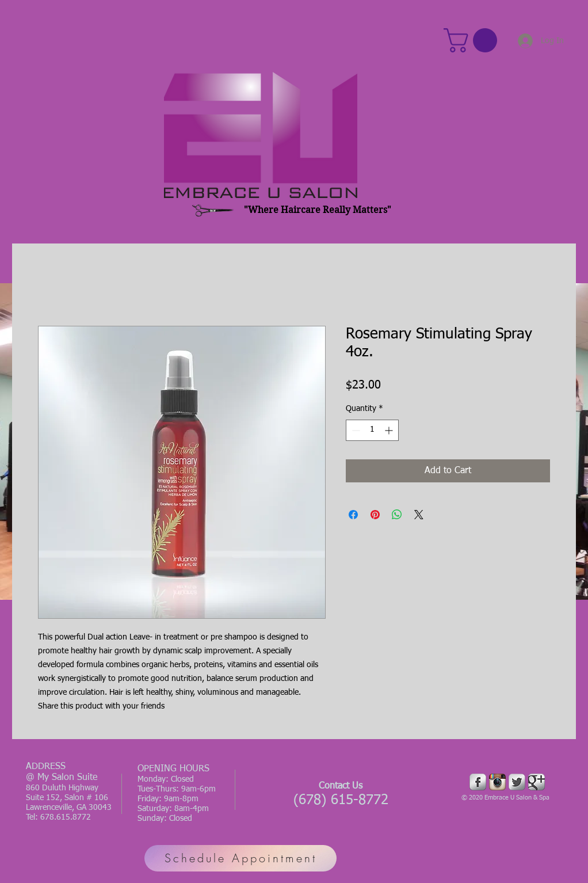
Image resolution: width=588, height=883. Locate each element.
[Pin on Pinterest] (375, 515)
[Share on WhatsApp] (397, 515)
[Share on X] (419, 515)
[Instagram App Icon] (497, 782)
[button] (473, 40)
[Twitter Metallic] (517, 782)
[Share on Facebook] (353, 515)
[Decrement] (355, 430)
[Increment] (390, 430)
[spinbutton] (372, 430)
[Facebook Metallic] (478, 782)
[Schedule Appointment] (240, 858)
